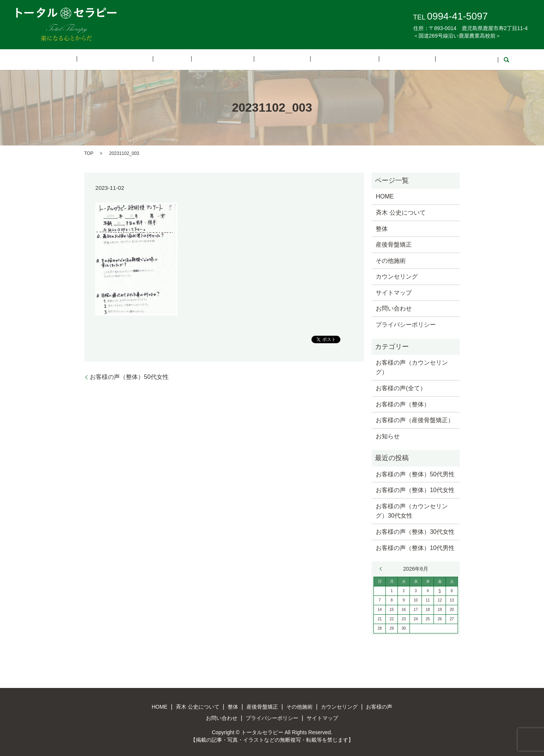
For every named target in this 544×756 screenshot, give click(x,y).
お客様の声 (376, 59)
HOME (96, 59)
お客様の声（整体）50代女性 (129, 376)
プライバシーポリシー (406, 324)
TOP (89, 153)
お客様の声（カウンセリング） (412, 367)
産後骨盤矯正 (228, 59)
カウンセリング (326, 59)
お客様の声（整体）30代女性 (415, 531)
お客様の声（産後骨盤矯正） (415, 420)
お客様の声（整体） (403, 404)
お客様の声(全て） (401, 387)
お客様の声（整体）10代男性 (415, 547)
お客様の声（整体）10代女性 (415, 490)
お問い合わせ (424, 59)
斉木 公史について (144, 59)
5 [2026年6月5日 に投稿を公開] (440, 590)
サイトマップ (394, 292)
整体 (190, 59)
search (459, 59)
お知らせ (388, 436)
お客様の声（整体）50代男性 (415, 473)
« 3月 (382, 568)
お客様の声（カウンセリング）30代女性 (412, 510)
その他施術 (275, 59)
